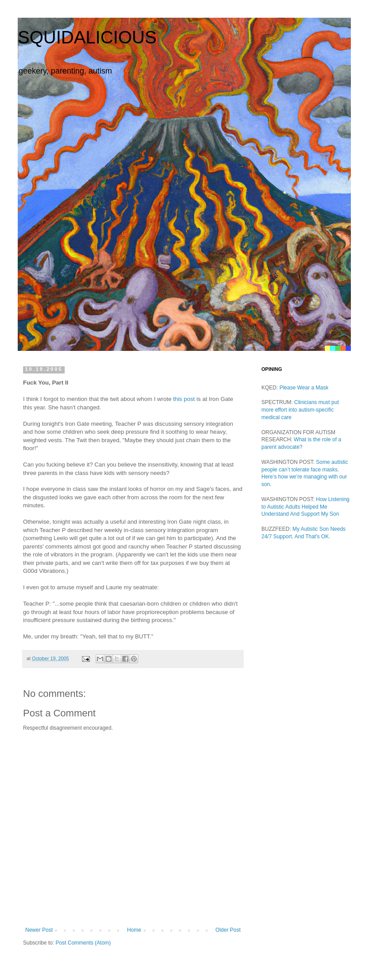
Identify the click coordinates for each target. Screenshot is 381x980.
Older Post (228, 930)
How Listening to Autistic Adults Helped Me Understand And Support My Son (305, 507)
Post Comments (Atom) (83, 943)
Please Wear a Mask (304, 388)
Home (134, 930)
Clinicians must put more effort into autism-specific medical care (300, 410)
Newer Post (39, 930)
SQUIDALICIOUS (87, 37)
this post (184, 399)
